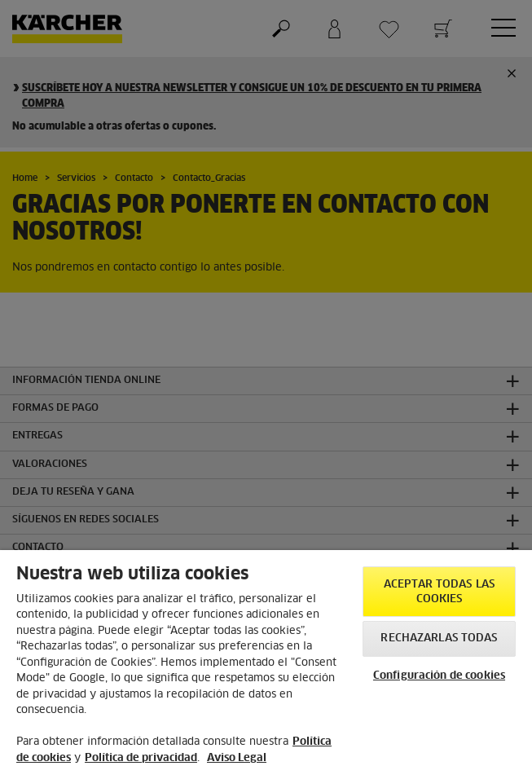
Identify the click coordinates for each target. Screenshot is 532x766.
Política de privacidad (141, 758)
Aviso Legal (237, 758)
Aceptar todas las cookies (439, 592)
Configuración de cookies (439, 676)
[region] (266, 658)
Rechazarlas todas (439, 638)
